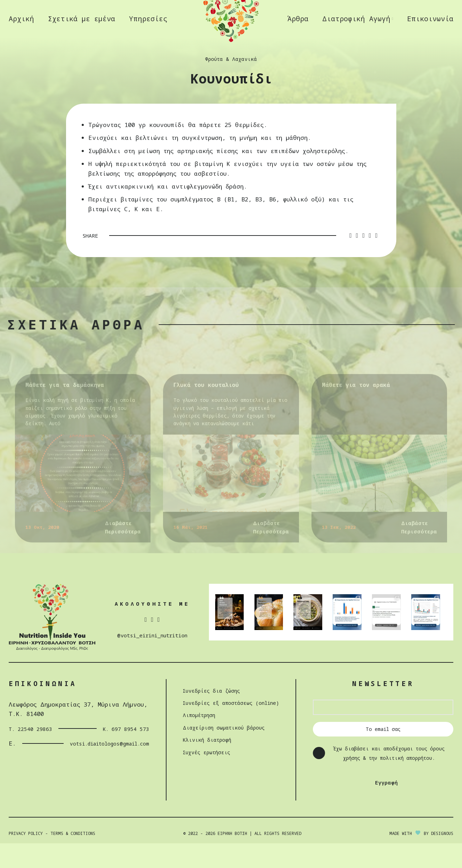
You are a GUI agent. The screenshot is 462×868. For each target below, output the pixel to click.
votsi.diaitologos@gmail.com (93, 768)
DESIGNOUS (442, 858)
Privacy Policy (26, 858)
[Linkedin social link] (370, 261)
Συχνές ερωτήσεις (203, 777)
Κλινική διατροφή (202, 764)
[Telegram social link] (377, 261)
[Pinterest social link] (363, 261)
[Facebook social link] (351, 261)
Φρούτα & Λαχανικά (231, 84)
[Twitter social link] (357, 261)
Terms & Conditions (73, 858)
